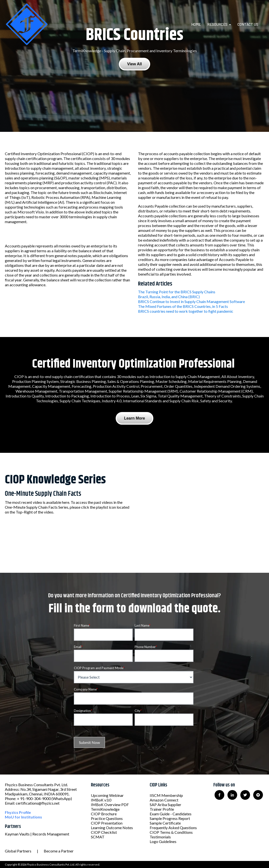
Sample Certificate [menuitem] (165, 823)
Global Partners (18, 851)
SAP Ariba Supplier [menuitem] (165, 805)
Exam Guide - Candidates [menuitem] (171, 814)
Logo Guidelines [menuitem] (163, 841)
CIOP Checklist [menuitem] (104, 832)
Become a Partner (59, 851)
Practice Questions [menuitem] (107, 818)
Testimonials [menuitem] (160, 837)
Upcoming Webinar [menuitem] (107, 795)
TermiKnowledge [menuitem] (105, 809)
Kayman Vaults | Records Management (37, 834)
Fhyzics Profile (18, 812)
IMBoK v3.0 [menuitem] (101, 800)
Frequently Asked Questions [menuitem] (173, 828)
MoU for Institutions (23, 817)
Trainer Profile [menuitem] (162, 809)
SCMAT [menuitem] (98, 837)
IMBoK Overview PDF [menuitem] (110, 805)
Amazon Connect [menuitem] (164, 800)
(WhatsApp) (62, 798)
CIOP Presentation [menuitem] (107, 823)
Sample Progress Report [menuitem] (170, 818)
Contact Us (248, 24)
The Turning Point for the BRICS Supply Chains (177, 292)
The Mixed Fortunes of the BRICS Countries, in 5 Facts (183, 306)
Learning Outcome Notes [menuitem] (112, 828)
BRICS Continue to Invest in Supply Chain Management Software (191, 301)
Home (196, 24)
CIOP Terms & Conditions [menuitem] (171, 832)
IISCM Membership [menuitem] (166, 795)
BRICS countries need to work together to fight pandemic (186, 311)
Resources (217, 24)
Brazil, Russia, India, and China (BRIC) (169, 297)
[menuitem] (199, 24)
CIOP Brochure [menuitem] (104, 814)
